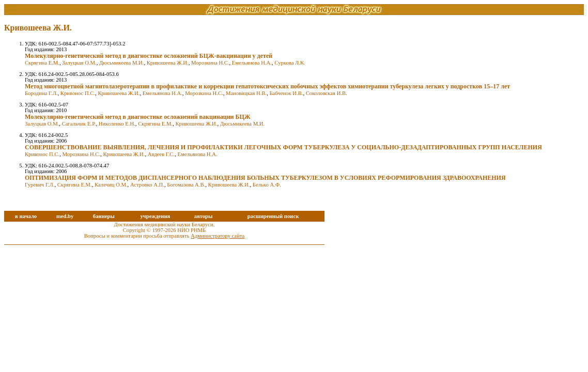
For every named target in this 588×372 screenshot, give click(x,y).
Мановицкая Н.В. (246, 93)
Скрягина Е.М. (42, 63)
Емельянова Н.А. (252, 63)
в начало (26, 216)
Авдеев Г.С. (161, 154)
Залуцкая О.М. (79, 63)
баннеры (104, 216)
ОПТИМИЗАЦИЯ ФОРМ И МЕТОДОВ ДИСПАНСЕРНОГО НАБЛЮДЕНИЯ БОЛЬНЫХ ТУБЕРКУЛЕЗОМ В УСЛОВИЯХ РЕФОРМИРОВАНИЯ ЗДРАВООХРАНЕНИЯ (265, 178)
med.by (65, 216)
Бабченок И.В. (286, 93)
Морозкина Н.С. (210, 63)
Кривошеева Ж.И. (168, 63)
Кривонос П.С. (78, 93)
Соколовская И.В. (327, 93)
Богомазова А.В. (186, 185)
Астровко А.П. (147, 185)
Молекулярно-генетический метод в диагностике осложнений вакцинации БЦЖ (138, 117)
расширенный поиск (273, 216)
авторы (204, 216)
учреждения (155, 216)
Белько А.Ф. (267, 185)
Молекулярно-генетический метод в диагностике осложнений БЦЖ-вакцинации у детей (149, 56)
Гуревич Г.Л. (40, 185)
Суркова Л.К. (290, 63)
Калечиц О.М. (111, 185)
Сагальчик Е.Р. (79, 124)
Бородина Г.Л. (41, 93)
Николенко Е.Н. (117, 124)
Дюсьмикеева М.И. (121, 63)
